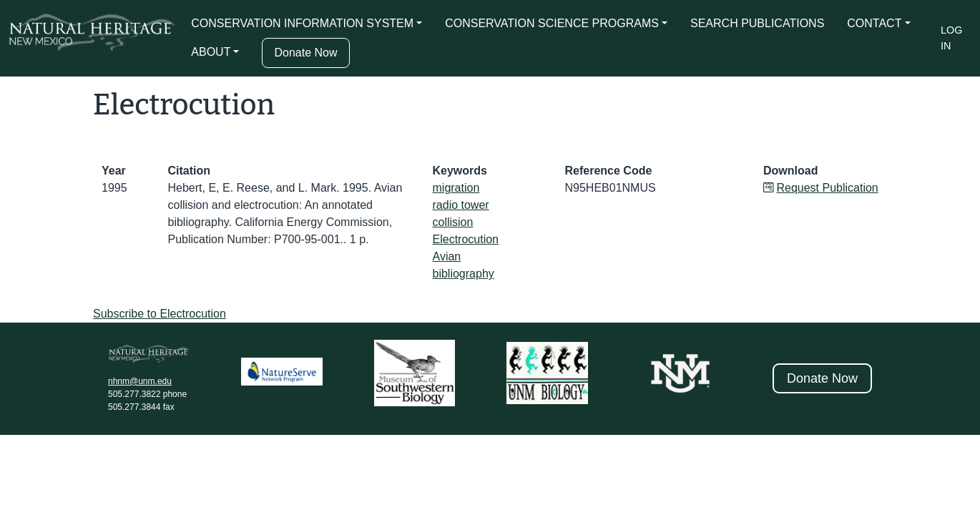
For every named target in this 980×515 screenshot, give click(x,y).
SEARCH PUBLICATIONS (757, 23)
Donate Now (305, 53)
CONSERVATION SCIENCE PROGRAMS (552, 23)
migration (456, 188)
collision (453, 222)
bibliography (464, 274)
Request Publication (827, 188)
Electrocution (466, 239)
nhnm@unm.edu (140, 381)
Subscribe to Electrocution (160, 314)
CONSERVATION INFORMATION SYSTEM (302, 23)
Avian (447, 256)
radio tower (461, 205)
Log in (951, 38)
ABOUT (211, 52)
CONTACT (874, 23)
